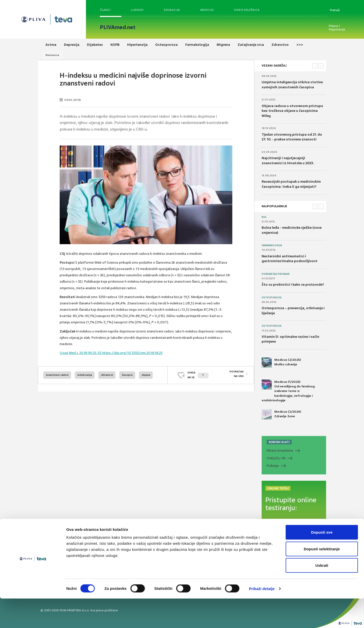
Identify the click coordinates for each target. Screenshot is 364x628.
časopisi (127, 375)
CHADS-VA (276, 458)
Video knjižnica (247, 10)
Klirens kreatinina (280, 451)
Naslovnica (52, 55)
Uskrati (322, 595)
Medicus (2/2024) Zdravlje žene (281, 414)
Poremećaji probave (276, 274)
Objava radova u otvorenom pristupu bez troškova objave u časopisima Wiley (292, 111)
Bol (264, 217)
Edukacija (172, 10)
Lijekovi (137, 10)
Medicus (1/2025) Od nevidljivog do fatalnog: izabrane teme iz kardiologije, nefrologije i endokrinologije (289, 391)
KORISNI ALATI (279, 442)
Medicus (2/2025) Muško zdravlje (281, 363)
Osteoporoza (271, 298)
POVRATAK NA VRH (237, 375)
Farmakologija (272, 245)
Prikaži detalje (262, 618)
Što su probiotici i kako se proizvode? (293, 285)
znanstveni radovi (57, 375)
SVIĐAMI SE (198, 375)
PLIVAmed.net (118, 27)
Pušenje (273, 466)
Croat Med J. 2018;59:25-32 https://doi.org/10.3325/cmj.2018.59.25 (111, 353)
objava (146, 375)
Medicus (207, 10)
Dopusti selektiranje (322, 578)
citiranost (107, 375)
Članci (105, 10)
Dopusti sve (322, 562)
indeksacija (85, 375)
